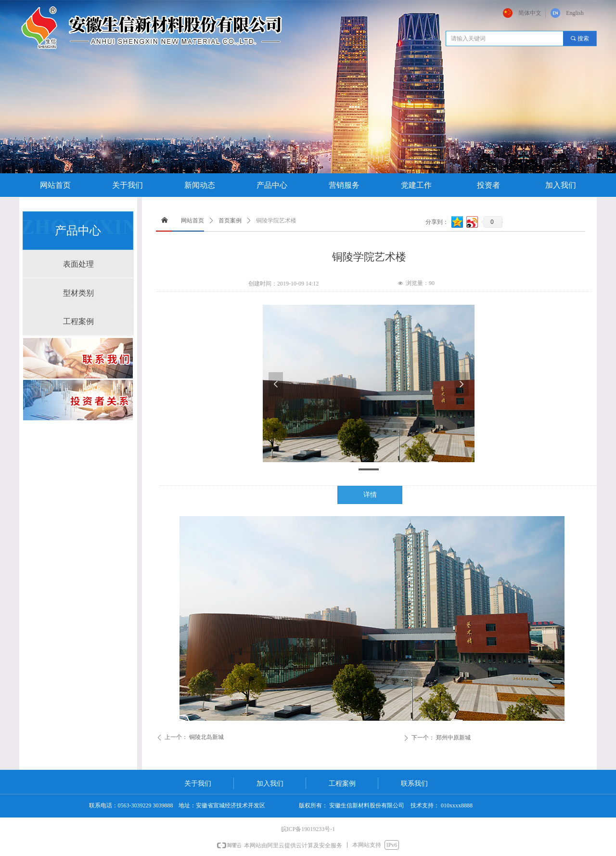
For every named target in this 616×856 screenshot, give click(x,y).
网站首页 (192, 220)
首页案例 (230, 220)
